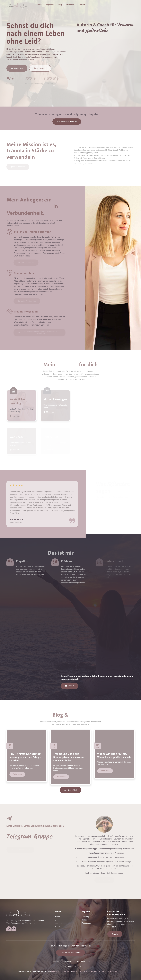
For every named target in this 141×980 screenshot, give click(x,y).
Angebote (50, 5)
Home (39, 5)
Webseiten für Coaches (60, 971)
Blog (60, 5)
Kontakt (82, 5)
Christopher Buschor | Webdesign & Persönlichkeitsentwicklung (97, 971)
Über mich (70, 5)
